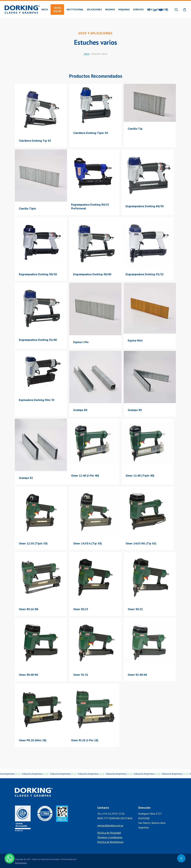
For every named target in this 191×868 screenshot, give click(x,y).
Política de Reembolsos (110, 842)
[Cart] (185, 10)
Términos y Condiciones (110, 837)
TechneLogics (21, 863)
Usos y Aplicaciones (95, 33)
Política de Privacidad (109, 833)
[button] (10, 858)
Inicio (87, 54)
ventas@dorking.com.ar (110, 825)
